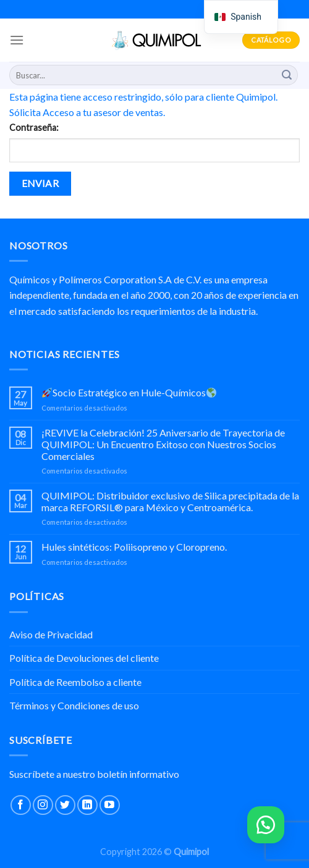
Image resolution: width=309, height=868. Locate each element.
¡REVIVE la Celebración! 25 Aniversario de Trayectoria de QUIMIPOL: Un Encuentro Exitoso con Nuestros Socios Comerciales (163, 444)
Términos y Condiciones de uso (74, 705)
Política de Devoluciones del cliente (84, 658)
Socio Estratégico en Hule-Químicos (129, 392)
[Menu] (17, 40)
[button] (266, 825)
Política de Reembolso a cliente (75, 682)
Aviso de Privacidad (51, 634)
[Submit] (287, 75)
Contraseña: (34, 127)
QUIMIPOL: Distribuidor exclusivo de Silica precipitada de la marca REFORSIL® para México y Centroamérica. (170, 501)
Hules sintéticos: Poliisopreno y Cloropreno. (134, 547)
